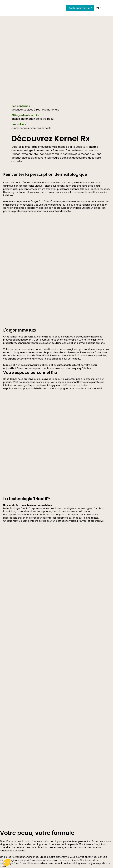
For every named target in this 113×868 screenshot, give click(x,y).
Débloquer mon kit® (80, 8)
